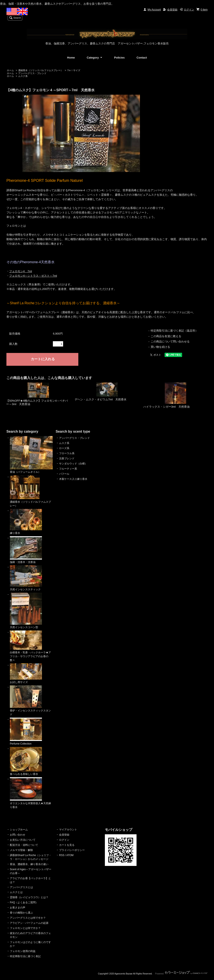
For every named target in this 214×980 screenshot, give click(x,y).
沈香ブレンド (67, 458)
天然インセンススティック (26, 578)
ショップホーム (19, 830)
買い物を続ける (160, 347)
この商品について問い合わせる (170, 342)
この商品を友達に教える (166, 336)
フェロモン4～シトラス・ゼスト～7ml (33, 276)
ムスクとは (16, 892)
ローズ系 (64, 448)
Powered (181, 974)
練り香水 (26, 522)
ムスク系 (23, 76)
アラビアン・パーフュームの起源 (29, 923)
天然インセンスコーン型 (26, 611)
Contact (142, 58)
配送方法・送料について (24, 845)
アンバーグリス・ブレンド (32, 73)
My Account (154, 10)
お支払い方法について (23, 840)
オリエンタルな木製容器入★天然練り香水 (30, 793)
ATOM (70, 855)
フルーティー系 (68, 469)
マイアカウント (68, 830)
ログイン (189, 10)
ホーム (10, 70)
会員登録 (172, 10)
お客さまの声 (18, 908)
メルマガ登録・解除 (21, 850)
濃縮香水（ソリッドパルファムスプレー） (41, 70)
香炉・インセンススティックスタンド (30, 701)
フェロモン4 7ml (21, 271)
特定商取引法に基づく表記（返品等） (174, 331)
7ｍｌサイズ (74, 70)
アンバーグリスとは (21, 887)
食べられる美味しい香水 (26, 761)
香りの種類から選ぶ (21, 913)
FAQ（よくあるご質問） (24, 902)
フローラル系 (67, 453)
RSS (62, 855)
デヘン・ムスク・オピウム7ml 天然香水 (101, 399)
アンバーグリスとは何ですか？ (28, 918)
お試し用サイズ (26, 674)
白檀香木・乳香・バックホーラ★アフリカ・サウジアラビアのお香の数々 (30, 646)
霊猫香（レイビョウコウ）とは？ (29, 897)
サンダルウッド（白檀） (73, 464)
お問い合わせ (18, 835)
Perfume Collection (26, 731)
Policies (119, 58)
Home (71, 58)
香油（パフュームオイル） (31, 455)
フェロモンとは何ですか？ (25, 928)
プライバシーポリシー (72, 850)
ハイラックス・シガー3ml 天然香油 (166, 407)
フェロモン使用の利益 (23, 951)
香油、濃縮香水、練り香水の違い (29, 864)
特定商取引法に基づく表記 (25, 956)
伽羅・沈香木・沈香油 (26, 550)
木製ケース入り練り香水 (73, 479)
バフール (64, 474)
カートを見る (67, 845)
